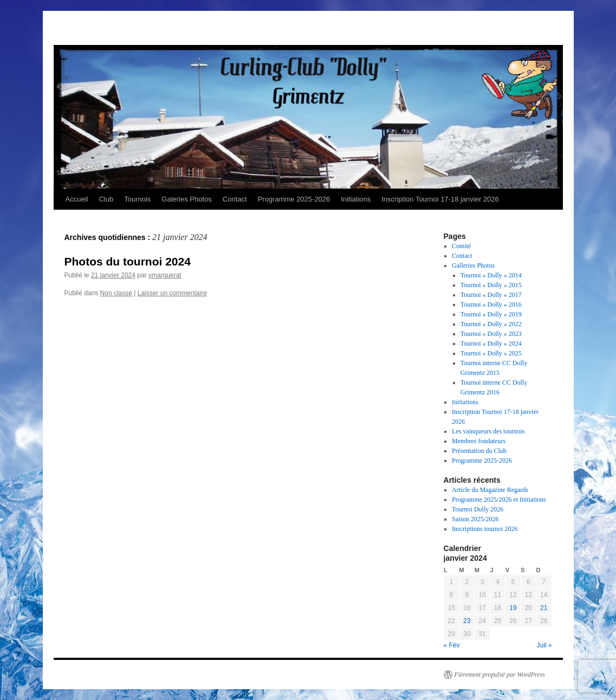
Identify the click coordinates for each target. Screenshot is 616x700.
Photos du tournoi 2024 (128, 261)
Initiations (356, 199)
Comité (461, 246)
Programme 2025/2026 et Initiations (499, 500)
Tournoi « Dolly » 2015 (491, 285)
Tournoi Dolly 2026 (478, 509)
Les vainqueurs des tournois (488, 431)
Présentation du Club (479, 451)
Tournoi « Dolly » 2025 (491, 353)
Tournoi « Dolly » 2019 (491, 314)
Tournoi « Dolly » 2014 (491, 275)
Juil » (544, 645)
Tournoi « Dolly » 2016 (491, 304)
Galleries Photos (473, 265)
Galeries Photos (187, 199)
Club (106, 199)
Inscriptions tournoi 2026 (485, 529)
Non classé (116, 293)
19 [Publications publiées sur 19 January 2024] (513, 608)
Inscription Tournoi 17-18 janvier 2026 (440, 199)
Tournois (137, 199)
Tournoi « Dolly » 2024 (491, 343)
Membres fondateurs (479, 441)
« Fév (452, 645)
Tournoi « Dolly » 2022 (491, 324)
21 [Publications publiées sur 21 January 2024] (544, 608)
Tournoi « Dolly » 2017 (491, 295)
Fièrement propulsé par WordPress (500, 675)
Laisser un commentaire (172, 293)
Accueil (77, 199)
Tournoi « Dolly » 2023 (491, 334)
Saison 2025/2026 (475, 519)
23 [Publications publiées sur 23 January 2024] (467, 621)
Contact (235, 199)
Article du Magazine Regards (490, 490)
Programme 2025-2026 (294, 199)
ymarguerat (165, 275)
